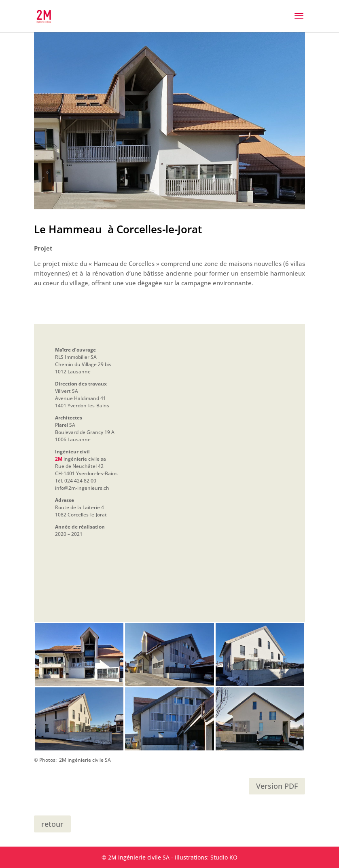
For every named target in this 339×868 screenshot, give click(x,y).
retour (52, 824)
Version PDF (277, 786)
